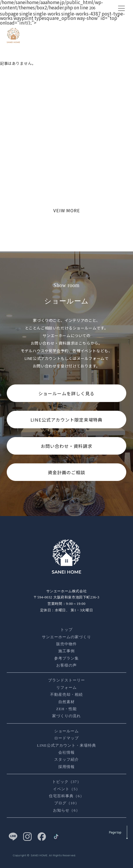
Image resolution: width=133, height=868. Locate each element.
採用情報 (66, 767)
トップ (66, 630)
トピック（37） (67, 782)
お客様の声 (66, 665)
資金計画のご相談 (66, 472)
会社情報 (66, 752)
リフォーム (66, 687)
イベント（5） (66, 789)
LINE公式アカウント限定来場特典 (66, 420)
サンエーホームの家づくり (66, 637)
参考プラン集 (66, 658)
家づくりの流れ (66, 716)
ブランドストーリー (66, 680)
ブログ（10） (67, 803)
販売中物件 (66, 644)
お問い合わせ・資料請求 (66, 446)
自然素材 (66, 702)
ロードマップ (66, 738)
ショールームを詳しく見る (66, 393)
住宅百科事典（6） (66, 796)
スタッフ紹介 (66, 759)
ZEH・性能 (66, 709)
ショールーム (66, 731)
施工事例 (66, 651)
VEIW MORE (67, 210)
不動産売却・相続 (66, 694)
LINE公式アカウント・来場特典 (66, 745)
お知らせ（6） (66, 810)
